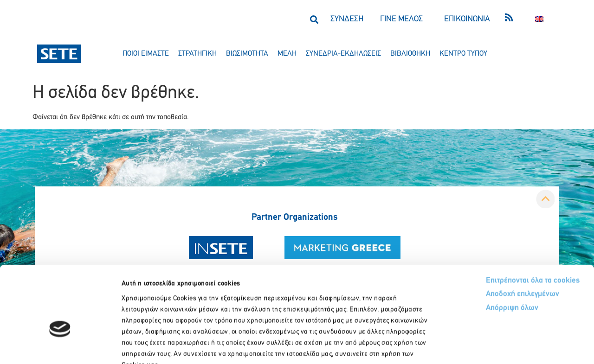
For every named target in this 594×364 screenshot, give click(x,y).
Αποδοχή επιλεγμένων (488, 238)
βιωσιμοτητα (247, 54)
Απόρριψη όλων (477, 252)
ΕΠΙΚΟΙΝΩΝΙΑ (467, 19)
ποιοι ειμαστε (146, 54)
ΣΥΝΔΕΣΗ (347, 19)
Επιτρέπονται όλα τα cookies (498, 224)
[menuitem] (539, 19)
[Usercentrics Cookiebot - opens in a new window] (60, 346)
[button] (314, 19)
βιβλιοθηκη (410, 54)
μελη (287, 54)
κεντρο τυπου (463, 54)
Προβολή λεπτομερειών (519, 346)
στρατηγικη (197, 54)
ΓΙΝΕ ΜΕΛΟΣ (401, 19)
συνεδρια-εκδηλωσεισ (343, 54)
